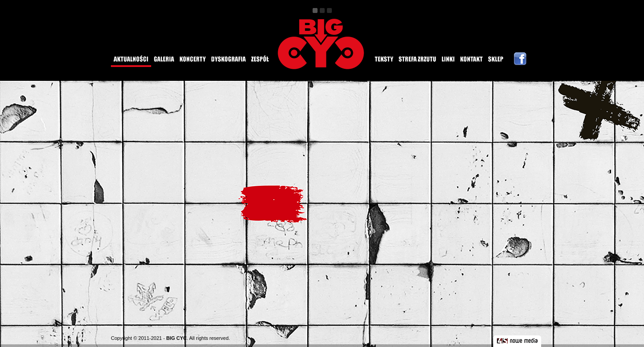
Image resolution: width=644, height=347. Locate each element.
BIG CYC (177, 338)
